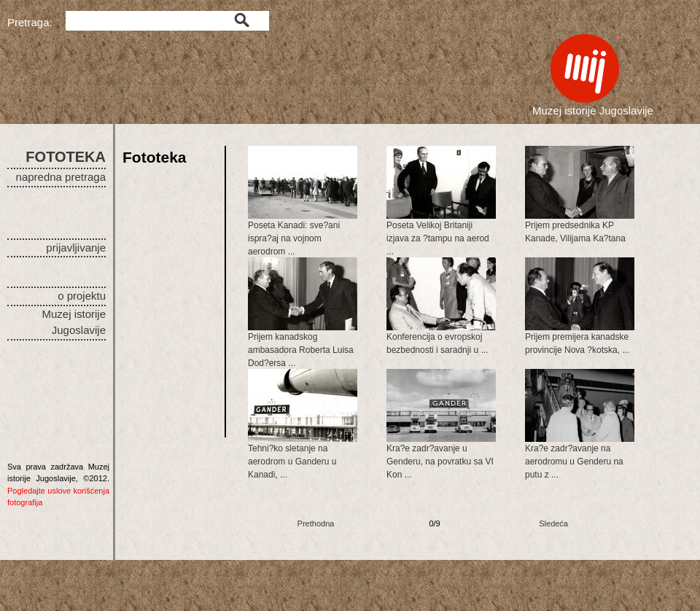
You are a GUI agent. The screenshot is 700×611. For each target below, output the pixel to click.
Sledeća (553, 524)
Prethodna (316, 524)
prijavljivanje (76, 248)
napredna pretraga (61, 177)
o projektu (82, 296)
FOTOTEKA (66, 157)
